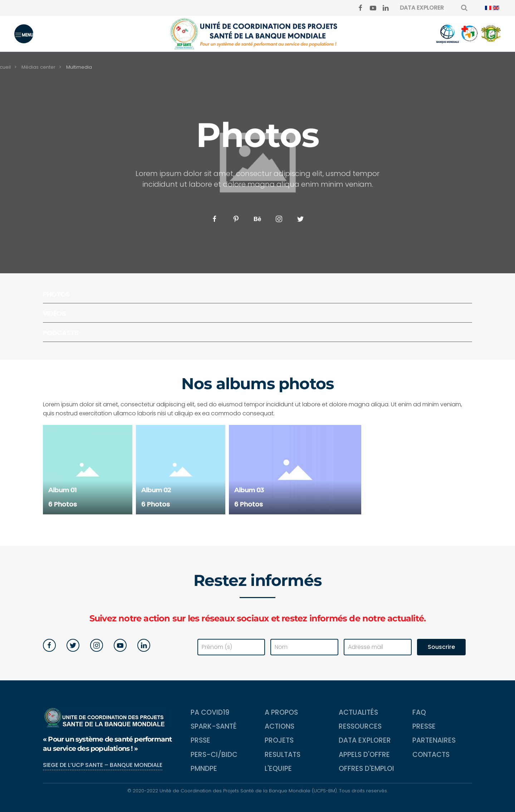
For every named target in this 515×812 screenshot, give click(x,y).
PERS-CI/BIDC (214, 755)
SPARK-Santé (214, 726)
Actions (279, 726)
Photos (56, 294)
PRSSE (200, 740)
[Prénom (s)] (231, 647)
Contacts (431, 755)
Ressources (360, 726)
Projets (279, 740)
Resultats (283, 755)
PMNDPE (204, 769)
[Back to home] (257, 34)
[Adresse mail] (378, 647)
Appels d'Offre (364, 755)
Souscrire (441, 647)
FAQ (419, 712)
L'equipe (278, 769)
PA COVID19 (210, 712)
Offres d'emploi (366, 769)
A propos (281, 712)
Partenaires (434, 740)
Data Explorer (365, 740)
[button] (24, 34)
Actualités (358, 712)
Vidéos (54, 314)
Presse (424, 726)
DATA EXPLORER (422, 8)
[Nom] (304, 647)
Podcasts (61, 333)
